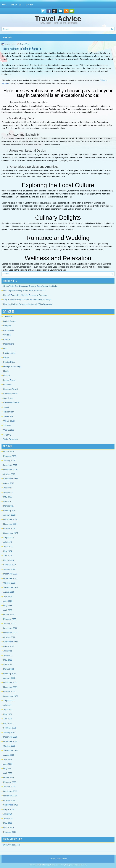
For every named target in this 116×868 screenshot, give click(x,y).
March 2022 (9, 669)
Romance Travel (10, 389)
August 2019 (9, 809)
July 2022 (8, 651)
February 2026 (10, 456)
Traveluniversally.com (11, 845)
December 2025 (10, 465)
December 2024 (10, 519)
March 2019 (9, 827)
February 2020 (10, 782)
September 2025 (11, 479)
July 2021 (8, 705)
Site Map (29, 5)
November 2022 (10, 633)
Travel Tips (7, 37)
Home (4, 5)
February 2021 (10, 728)
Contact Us (16, 5)
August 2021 (9, 701)
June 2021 (8, 710)
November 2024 (10, 524)
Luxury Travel (9, 380)
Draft (5, 348)
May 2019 (8, 823)
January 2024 (9, 569)
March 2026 (9, 452)
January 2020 (9, 787)
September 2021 (11, 696)
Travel (6, 407)
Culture (6, 339)
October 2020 (9, 746)
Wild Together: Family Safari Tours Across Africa (24, 291)
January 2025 (9, 515)
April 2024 (8, 556)
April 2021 (8, 719)
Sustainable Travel (11, 403)
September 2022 (11, 642)
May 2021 (8, 714)
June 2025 (8, 492)
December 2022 (10, 628)
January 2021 (9, 732)
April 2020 (8, 773)
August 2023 (9, 592)
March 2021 (9, 723)
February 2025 (10, 510)
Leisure (7, 376)
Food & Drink (9, 362)
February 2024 (10, 565)
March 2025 (9, 506)
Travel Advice (58, 19)
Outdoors (7, 385)
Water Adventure (11, 439)
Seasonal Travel (10, 394)
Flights (6, 357)
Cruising (7, 335)
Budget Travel (9, 321)
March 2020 (9, 778)
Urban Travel (9, 421)
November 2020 (10, 741)
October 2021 (9, 692)
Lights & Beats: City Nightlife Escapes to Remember (26, 295)
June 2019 (8, 818)
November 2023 (10, 578)
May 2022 (8, 660)
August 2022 (9, 646)
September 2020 (11, 750)
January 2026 (9, 461)
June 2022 (8, 655)
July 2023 (8, 596)
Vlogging (7, 434)
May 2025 (8, 497)
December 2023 (10, 574)
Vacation (7, 425)
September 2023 (11, 587)
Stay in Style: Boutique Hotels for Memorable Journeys (27, 300)
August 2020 (9, 755)
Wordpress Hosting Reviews (76, 865)
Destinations (9, 344)
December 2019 (10, 791)
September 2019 (11, 805)
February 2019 (10, 832)
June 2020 (8, 764)
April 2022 (8, 664)
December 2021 (10, 683)
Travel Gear (8, 412)
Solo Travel (8, 398)
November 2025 (10, 470)
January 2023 (9, 624)
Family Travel (9, 353)
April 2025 (8, 501)
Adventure (8, 317)
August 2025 (9, 483)
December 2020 (10, 737)
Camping (7, 326)
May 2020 (8, 769)
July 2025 (8, 488)
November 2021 (10, 687)
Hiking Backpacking (12, 367)
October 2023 (9, 583)
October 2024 (9, 529)
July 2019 (8, 814)
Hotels (6, 371)
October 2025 (9, 474)
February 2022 (10, 673)
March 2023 (9, 615)
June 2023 (8, 601)
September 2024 (11, 533)
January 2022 (9, 678)
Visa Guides (9, 430)
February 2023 (10, 619)
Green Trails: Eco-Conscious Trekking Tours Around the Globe (30, 286)
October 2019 (9, 800)
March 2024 (9, 560)
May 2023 (8, 606)
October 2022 (9, 637)
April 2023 (8, 610)
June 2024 (8, 547)
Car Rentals (9, 330)
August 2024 (9, 538)
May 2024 (8, 551)
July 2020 (8, 760)
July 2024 (8, 542)
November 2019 (10, 796)
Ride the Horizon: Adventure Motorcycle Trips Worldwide (28, 304)
